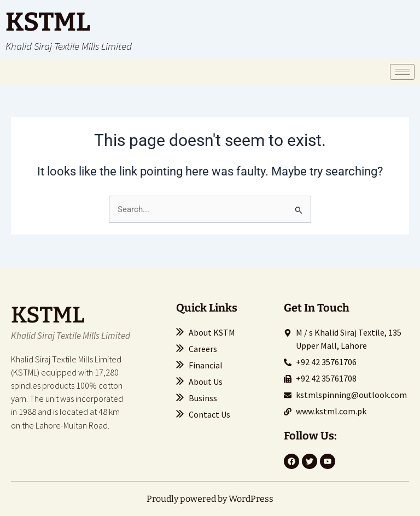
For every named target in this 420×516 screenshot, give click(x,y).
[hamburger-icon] (402, 72)
